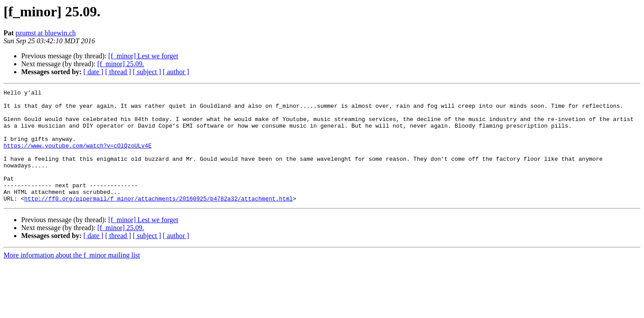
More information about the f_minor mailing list (72, 278)
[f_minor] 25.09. (121, 64)
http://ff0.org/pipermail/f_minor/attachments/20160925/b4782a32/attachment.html (158, 221)
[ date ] (93, 72)
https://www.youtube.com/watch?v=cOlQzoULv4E (77, 157)
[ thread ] (118, 72)
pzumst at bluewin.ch (45, 33)
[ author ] (176, 72)
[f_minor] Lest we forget (143, 56)
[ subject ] (147, 72)
